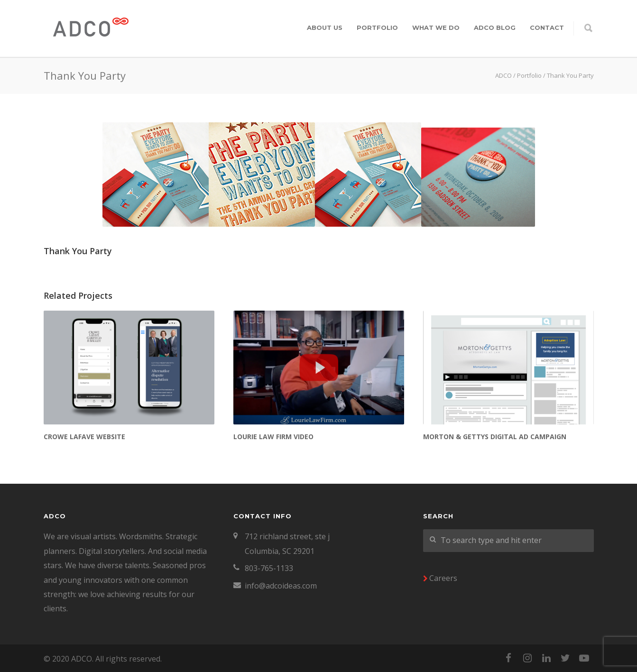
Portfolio (377, 28)
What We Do (436, 28)
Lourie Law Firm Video (273, 437)
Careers (443, 578)
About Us (325, 28)
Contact (547, 28)
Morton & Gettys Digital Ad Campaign (495, 437)
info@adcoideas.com (281, 586)
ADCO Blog (495, 28)
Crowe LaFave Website (84, 437)
